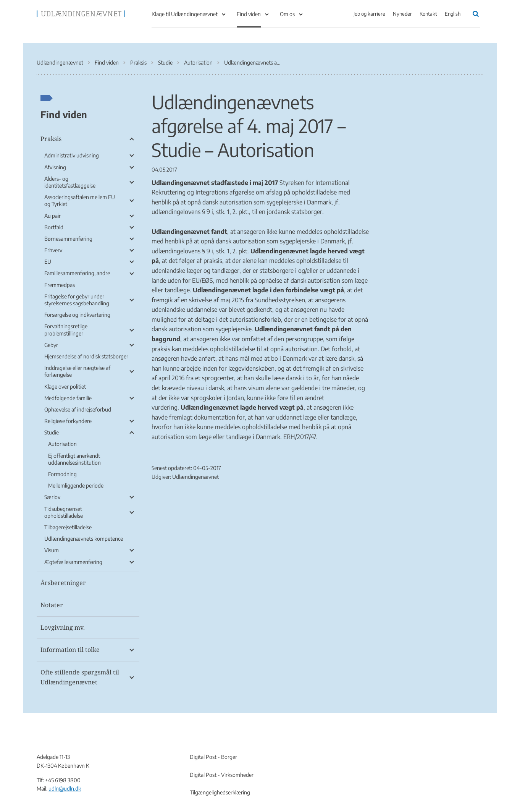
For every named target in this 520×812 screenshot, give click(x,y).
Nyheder (402, 14)
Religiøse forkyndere (68, 421)
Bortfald (54, 227)
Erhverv (53, 250)
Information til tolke (70, 650)
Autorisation (62, 444)
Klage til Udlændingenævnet (185, 14)
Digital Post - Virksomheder (222, 775)
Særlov (52, 497)
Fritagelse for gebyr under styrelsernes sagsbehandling (77, 300)
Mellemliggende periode (76, 485)
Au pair (52, 216)
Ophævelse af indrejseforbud (78, 409)
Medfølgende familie (68, 398)
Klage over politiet (65, 387)
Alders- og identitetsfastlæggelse (70, 182)
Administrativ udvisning (72, 155)
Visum (52, 550)
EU (48, 262)
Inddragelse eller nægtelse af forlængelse (77, 371)
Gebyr (51, 345)
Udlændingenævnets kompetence (84, 539)
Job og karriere (369, 14)
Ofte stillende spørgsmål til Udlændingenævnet (80, 677)
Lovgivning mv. (63, 627)
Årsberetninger (63, 583)
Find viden (249, 14)
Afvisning (55, 167)
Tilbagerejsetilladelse (68, 527)
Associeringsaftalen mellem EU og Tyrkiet (80, 200)
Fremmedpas (60, 285)
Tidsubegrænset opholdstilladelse (64, 512)
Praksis (51, 139)
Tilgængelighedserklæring (220, 792)
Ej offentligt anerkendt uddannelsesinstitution (74, 459)
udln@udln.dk (65, 788)
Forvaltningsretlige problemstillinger (66, 330)
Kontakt (428, 14)
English (453, 14)
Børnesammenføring (68, 239)
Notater (52, 605)
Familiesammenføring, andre (77, 273)
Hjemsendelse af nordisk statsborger (86, 356)
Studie (52, 432)
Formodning (62, 474)
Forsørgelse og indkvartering (77, 315)
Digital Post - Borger (213, 757)
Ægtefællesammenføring (73, 562)
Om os (287, 14)
